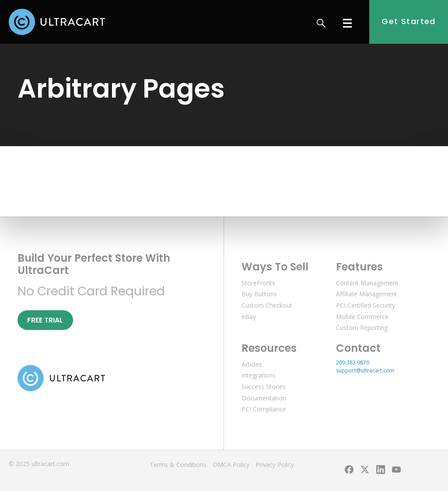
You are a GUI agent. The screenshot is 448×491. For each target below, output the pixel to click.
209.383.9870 (353, 363)
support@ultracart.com (365, 370)
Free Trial (45, 320)
